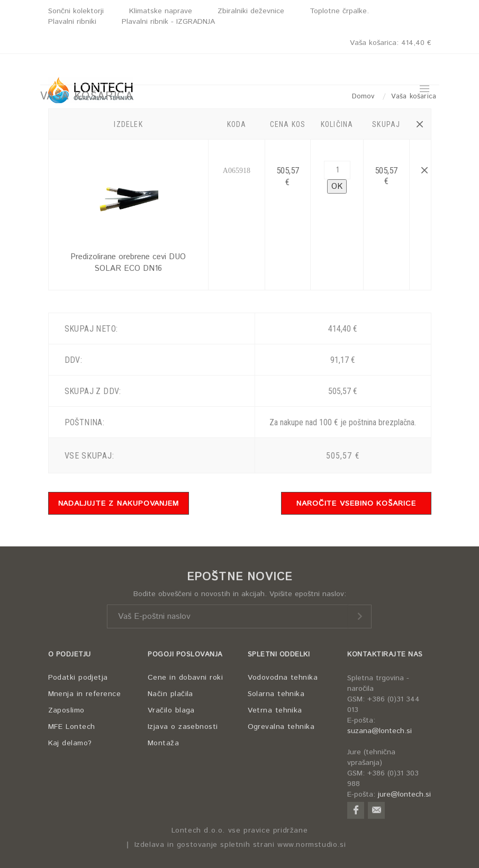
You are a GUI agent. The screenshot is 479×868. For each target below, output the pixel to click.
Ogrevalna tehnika (281, 727)
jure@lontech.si (404, 794)
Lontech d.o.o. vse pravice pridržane (240, 831)
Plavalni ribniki (72, 22)
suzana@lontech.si (379, 731)
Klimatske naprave (161, 11)
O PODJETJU (70, 655)
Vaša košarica (391, 43)
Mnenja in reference (85, 694)
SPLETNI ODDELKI (279, 655)
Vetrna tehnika (275, 710)
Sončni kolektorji (76, 11)
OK (337, 186)
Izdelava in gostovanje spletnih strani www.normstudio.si (240, 845)
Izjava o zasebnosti (183, 727)
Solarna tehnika (276, 694)
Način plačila (170, 694)
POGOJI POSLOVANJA (185, 655)
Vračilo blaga (171, 710)
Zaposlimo (66, 710)
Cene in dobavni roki (185, 678)
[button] (420, 124)
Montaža (163, 743)
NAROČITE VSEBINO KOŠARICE (356, 504)
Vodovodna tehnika (283, 678)
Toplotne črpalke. (339, 11)
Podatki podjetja (78, 678)
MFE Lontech (72, 727)
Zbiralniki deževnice (251, 11)
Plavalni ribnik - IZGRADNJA (168, 22)
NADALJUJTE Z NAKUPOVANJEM (119, 504)
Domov (365, 97)
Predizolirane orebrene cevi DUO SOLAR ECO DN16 (128, 262)
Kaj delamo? (70, 743)
